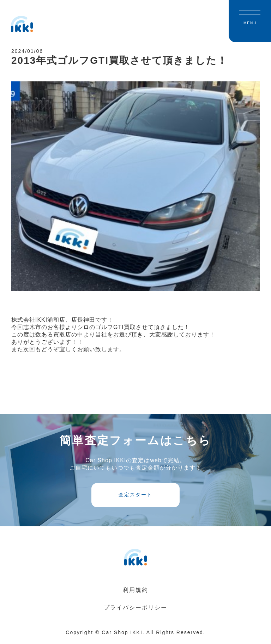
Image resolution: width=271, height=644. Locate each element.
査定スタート (135, 498)
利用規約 (135, 593)
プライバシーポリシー (135, 611)
